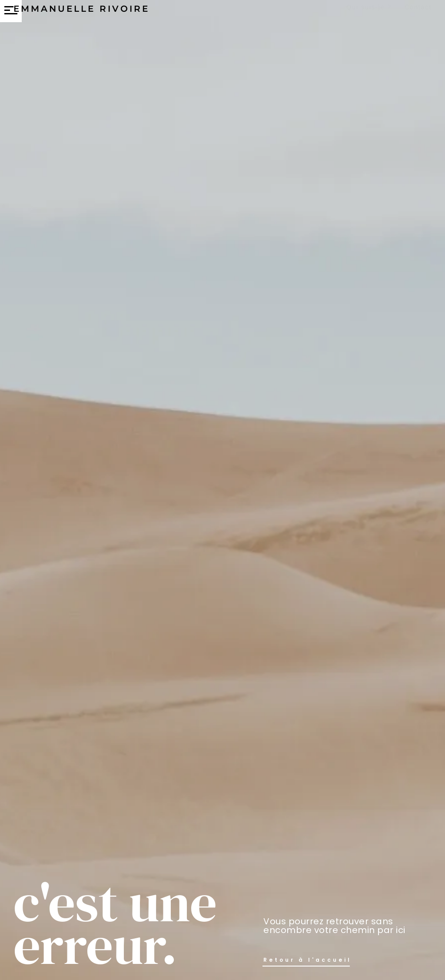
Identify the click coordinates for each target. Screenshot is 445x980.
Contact (418, 14)
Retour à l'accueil (307, 960)
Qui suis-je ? (369, 14)
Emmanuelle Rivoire (81, 17)
